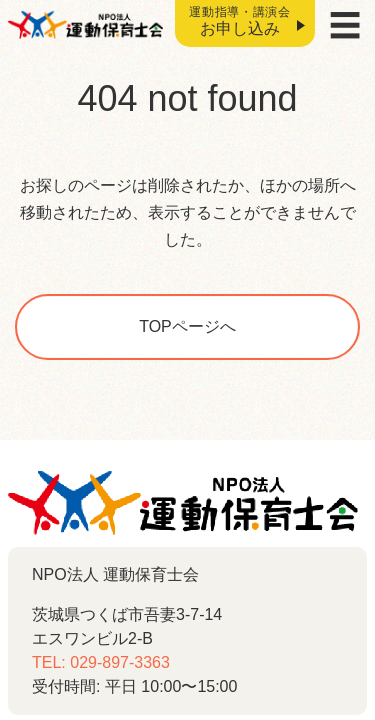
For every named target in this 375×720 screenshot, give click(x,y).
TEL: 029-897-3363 (101, 662)
